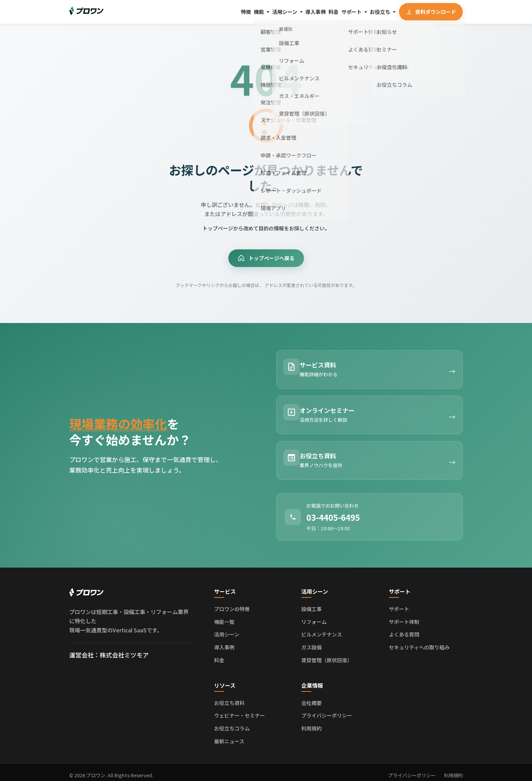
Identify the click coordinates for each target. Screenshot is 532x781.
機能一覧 (224, 615)
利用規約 (311, 722)
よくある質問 (404, 628)
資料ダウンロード (430, 12)
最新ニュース (229, 735)
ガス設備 (311, 641)
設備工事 (311, 603)
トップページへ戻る (266, 259)
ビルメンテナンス (322, 628)
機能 (212, 12)
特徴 (192, 12)
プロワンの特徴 (232, 603)
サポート (337, 12)
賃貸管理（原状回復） (327, 654)
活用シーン (246, 12)
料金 (311, 12)
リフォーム (314, 615)
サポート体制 (404, 615)
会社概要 (311, 696)
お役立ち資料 (229, 696)
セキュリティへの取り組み (419, 641)
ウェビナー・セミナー (240, 709)
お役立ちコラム (232, 722)
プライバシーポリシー (327, 709)
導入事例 (285, 12)
